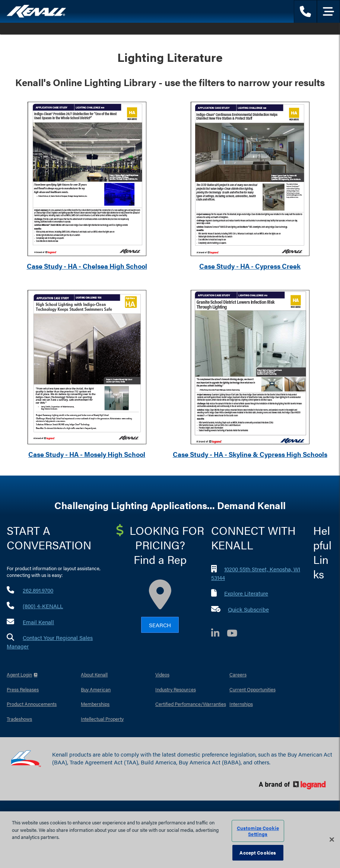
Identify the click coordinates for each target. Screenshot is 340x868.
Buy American (96, 689)
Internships (241, 704)
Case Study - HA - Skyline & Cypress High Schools (250, 454)
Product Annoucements (32, 704)
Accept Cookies (258, 853)
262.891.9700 (38, 590)
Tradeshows (19, 719)
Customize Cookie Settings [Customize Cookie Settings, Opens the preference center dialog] (258, 831)
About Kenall (94, 674)
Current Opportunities (252, 689)
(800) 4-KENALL (43, 606)
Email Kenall (38, 622)
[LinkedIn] (219, 634)
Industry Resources (176, 689)
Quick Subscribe (248, 609)
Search (160, 625)
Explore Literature (246, 593)
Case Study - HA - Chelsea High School (87, 266)
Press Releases (23, 689)
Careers (238, 674)
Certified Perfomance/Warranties (191, 704)
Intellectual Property (102, 719)
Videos (162, 674)
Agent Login (19, 674)
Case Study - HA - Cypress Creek (250, 266)
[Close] (332, 840)
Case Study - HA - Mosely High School (87, 454)
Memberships (95, 704)
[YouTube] (236, 634)
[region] (170, 840)
